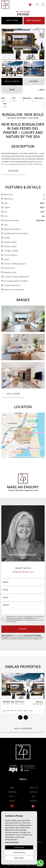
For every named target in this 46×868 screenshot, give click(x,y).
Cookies (14, 865)
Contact (34, 801)
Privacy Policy (29, 618)
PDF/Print (34, 81)
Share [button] (12, 90)
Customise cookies (19, 853)
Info (11, 797)
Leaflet (12, 457)
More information (12, 842)
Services (34, 792)
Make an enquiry (34, 21)
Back (41, 90)
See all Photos (12, 81)
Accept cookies (19, 847)
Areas (12, 801)
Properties (12, 792)
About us (34, 788)
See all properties (23, 729)
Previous (20, 717)
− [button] (4, 419)
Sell (34, 797)
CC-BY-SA (41, 457)
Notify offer (12, 21)
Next (26, 717)
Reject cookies (19, 858)
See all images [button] (13, 394)
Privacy (8, 865)
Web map (21, 865)
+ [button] (4, 416)
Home (12, 788)
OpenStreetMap (26, 457)
